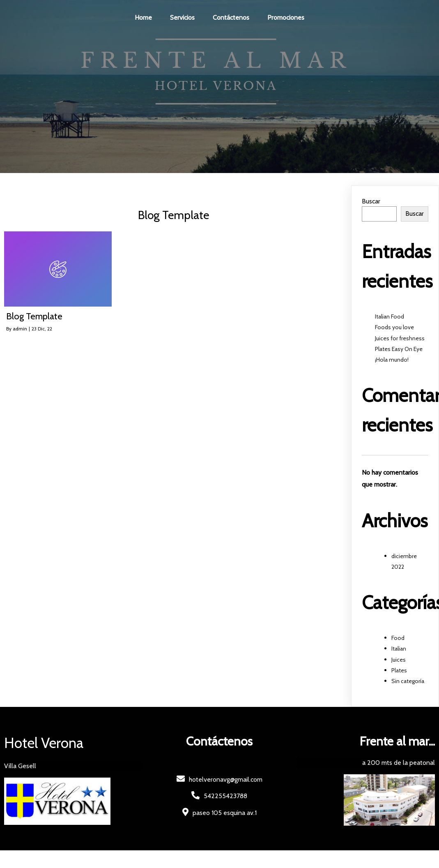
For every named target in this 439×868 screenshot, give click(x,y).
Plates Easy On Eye (399, 349)
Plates (399, 670)
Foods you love (394, 327)
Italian (399, 649)
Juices (399, 660)
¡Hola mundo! (392, 360)
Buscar (371, 201)
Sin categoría (408, 681)
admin (20, 329)
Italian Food (390, 316)
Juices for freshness (400, 338)
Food (398, 638)
